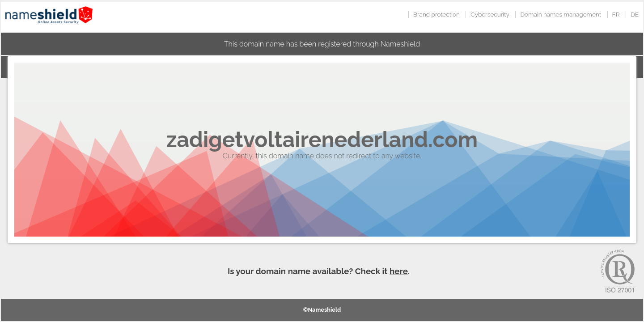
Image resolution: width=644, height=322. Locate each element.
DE (635, 14)
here (399, 271)
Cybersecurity (490, 14)
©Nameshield (322, 310)
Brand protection (436, 14)
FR (616, 14)
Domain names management (561, 14)
